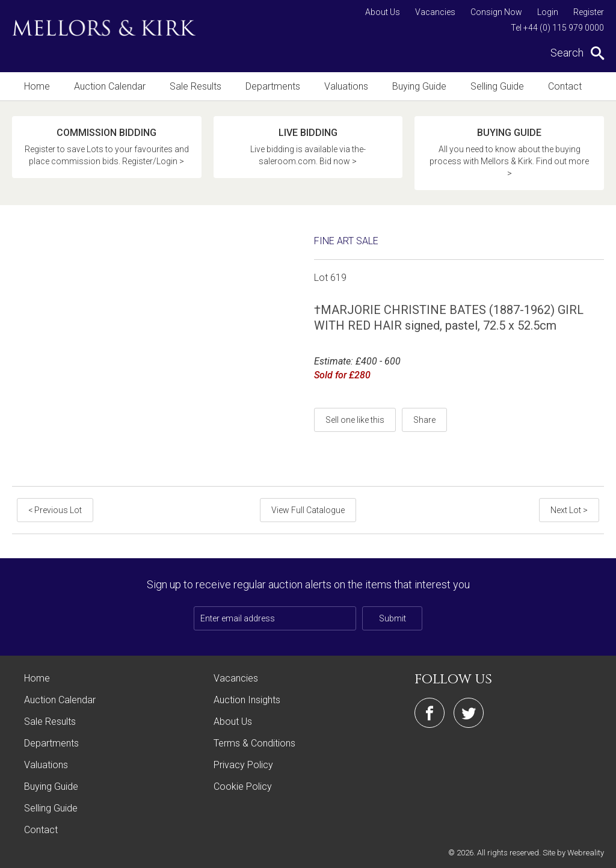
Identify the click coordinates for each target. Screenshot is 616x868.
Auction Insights (247, 700)
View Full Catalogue (308, 510)
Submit (393, 618)
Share (424, 420)
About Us (383, 12)
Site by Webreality (573, 853)
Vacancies (435, 12)
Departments (273, 86)
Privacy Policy (243, 765)
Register (589, 12)
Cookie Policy (243, 786)
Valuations (346, 86)
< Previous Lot (55, 510)
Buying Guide (419, 86)
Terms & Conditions (254, 743)
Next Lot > (569, 510)
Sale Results (196, 86)
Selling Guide (497, 86)
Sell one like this (355, 420)
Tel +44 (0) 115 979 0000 (557, 28)
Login (548, 12)
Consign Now (496, 12)
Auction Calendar (110, 86)
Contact (565, 86)
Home (37, 86)
